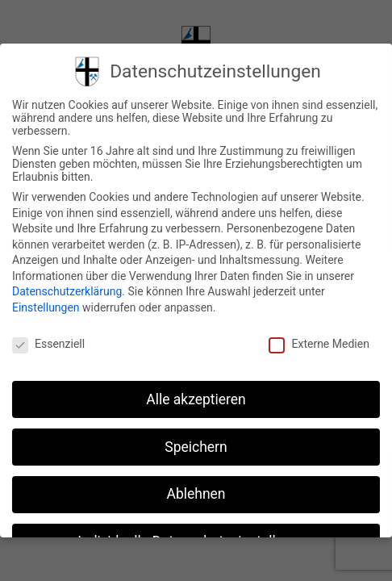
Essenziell (48, 344)
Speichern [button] (196, 447)
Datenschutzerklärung (67, 291)
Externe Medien (319, 344)
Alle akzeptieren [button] (196, 399)
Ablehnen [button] (196, 494)
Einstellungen (46, 307)
